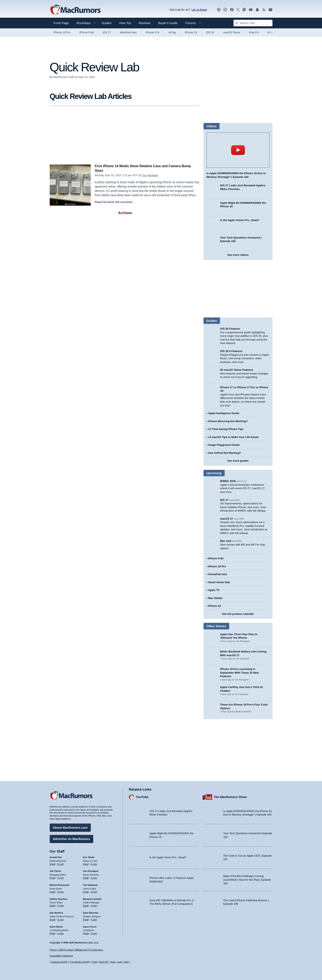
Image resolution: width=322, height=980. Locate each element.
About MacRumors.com (70, 827)
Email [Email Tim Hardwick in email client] (86, 891)
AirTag (172, 32)
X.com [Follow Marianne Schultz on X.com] (94, 905)
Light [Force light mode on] (120, 962)
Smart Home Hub (219, 582)
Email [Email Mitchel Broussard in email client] (53, 891)
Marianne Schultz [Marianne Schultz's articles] (92, 898)
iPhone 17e (153, 32)
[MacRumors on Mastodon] (244, 10)
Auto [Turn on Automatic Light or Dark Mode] (113, 962)
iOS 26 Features (230, 329)
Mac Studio (215, 598)
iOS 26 (210, 32)
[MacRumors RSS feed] (264, 10)
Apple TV (214, 590)
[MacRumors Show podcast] (219, 10)
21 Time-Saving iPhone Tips (226, 429)
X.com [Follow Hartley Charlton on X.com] (60, 905)
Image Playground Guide (224, 445)
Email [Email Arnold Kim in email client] (53, 863)
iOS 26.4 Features (231, 351)
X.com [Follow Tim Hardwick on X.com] (94, 891)
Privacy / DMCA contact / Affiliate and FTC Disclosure (76, 950)
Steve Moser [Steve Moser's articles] (56, 926)
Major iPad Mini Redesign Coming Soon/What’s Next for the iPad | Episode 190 (247, 879)
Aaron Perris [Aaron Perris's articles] (90, 926)
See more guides (238, 461)
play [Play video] (238, 150)
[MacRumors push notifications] (257, 10)
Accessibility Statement (61, 956)
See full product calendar (238, 614)
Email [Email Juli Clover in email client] (53, 877)
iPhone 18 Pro (62, 32)
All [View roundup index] (270, 32)
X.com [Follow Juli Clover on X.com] (60, 877)
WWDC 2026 (228, 481)
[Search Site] (253, 23)
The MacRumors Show (230, 796)
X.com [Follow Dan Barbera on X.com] (60, 919)
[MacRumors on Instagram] (225, 10)
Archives (125, 213)
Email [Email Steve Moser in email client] (53, 933)
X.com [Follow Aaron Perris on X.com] (94, 933)
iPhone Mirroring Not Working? (228, 421)
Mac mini (226, 541)
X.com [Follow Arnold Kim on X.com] (60, 863)
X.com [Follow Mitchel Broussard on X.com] (60, 891)
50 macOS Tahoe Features (237, 370)
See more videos (238, 255)
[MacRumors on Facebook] (232, 10)
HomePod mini (218, 574)
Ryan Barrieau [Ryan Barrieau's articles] (91, 912)
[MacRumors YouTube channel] (251, 10)
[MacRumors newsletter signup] (270, 10)
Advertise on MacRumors (72, 838)
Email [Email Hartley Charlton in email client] (53, 905)
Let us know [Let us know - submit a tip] (199, 10)
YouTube (142, 796)
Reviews (145, 23)
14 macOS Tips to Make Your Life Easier (233, 437)
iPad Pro (254, 32)
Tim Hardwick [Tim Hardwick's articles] (90, 884)
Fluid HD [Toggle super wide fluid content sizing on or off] (103, 962)
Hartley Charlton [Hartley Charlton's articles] (59, 898)
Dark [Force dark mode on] (126, 962)
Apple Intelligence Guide (224, 413)
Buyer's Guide (168, 23)
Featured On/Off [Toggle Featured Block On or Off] (59, 962)
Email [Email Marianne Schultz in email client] (86, 905)
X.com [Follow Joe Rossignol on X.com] (94, 877)
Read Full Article (105, 202)
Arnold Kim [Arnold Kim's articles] (56, 857)
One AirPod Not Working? (225, 453)
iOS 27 (107, 32)
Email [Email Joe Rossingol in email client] (86, 877)
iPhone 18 (191, 32)
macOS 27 (227, 519)
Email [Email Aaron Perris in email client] (86, 933)
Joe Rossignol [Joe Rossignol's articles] (91, 871)
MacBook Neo (128, 32)
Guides (107, 23)
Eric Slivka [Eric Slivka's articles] (89, 857)
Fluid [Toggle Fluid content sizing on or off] (95, 962)
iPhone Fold (87, 32)
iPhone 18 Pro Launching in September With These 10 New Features (239, 673)
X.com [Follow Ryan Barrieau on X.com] (94, 919)
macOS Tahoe (232, 32)
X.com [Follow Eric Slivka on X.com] (94, 863)
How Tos (125, 23)
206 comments (124, 202)
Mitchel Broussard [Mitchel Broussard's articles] (60, 884)
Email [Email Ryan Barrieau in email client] (86, 919)
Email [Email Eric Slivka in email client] (86, 863)
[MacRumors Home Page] (75, 10)
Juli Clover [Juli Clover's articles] (55, 871)
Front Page (61, 23)
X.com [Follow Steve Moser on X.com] (60, 933)
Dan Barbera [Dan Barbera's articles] (56, 912)
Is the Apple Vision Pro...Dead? (240, 220)
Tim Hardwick (150, 175)
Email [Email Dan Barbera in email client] (53, 919)
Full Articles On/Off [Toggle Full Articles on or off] (80, 962)
